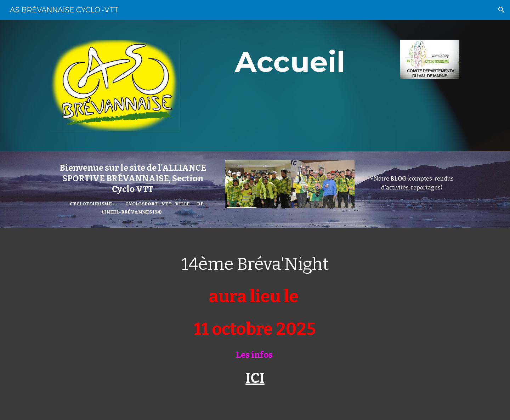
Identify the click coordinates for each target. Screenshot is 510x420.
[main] (290, 62)
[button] (501, 10)
